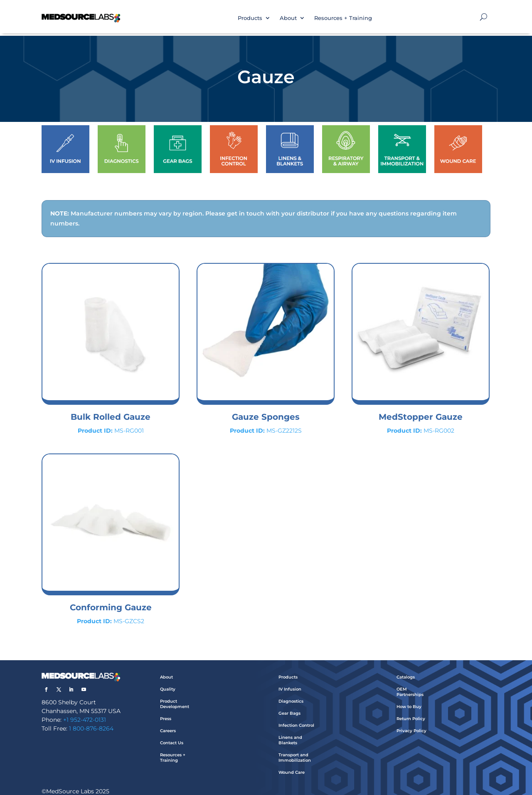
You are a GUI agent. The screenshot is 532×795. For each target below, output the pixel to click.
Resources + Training (343, 18)
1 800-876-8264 (91, 720)
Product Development (175, 696)
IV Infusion (290, 681)
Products (250, 18)
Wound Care (292, 764)
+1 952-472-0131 (85, 711)
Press (166, 710)
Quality (168, 681)
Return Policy (411, 710)
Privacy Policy (411, 722)
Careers (168, 722)
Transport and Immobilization (295, 749)
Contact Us (172, 734)
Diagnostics (291, 693)
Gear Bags (289, 705)
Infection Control (296, 717)
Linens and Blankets (290, 732)
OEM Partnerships (410, 684)
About (288, 18)
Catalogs (406, 669)
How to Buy (409, 698)
